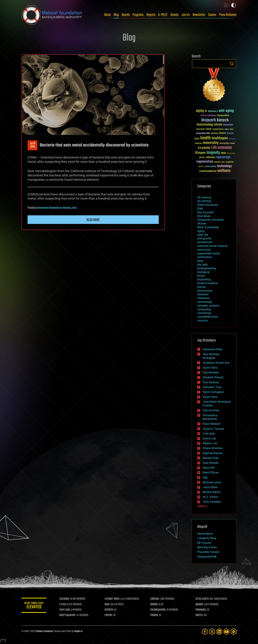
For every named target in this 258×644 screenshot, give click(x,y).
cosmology (204, 313)
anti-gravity (204, 238)
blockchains (205, 291)
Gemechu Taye (212, 387)
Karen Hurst (210, 397)
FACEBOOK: (65, 599)
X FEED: (63, 605)
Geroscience (205, 534)
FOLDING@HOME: (158, 610)
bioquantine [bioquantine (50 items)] (223, 115)
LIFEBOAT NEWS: (112, 599)
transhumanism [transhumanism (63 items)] (208, 171)
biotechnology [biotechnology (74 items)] (205, 125)
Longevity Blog (207, 538)
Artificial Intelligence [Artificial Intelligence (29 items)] (208, 116)
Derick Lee (209, 438)
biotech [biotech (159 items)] (223, 120)
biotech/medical (208, 283)
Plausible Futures (208, 552)
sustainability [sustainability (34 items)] (210, 167)
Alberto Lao (210, 443)
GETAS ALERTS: (203, 599)
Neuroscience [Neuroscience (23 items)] (231, 154)
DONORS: (154, 605)
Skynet (202, 223)
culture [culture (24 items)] (227, 129)
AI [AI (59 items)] (206, 111)
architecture (205, 242)
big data (202, 265)
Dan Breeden (211, 372)
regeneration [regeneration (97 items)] (205, 162)
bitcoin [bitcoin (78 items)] (218, 125)
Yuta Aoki (209, 434)
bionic (201, 276)
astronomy (204, 250)
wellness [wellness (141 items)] (224, 171)
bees (200, 261)
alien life (203, 235)
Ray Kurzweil (205, 212)
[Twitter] (212, 632)
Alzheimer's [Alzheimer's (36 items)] (213, 111)
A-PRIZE (163, 15)
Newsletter (199, 15)
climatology (205, 302)
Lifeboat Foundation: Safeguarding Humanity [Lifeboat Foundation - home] (52, 15)
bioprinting (204, 279)
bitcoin (202, 287)
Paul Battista (211, 382)
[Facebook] (205, 632)
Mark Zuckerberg (208, 227)
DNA (200, 209)
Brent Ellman (211, 473)
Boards (126, 15)
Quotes (212, 15)
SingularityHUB (207, 557)
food (74, 208)
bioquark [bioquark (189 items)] (209, 120)
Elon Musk (204, 216)
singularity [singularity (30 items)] (230, 162)
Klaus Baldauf (212, 424)
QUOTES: (200, 615)
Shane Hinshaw (213, 448)
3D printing (204, 197)
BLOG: (107, 605)
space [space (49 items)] (201, 166)
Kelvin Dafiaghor (213, 392)
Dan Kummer (211, 410)
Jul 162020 (33, 145)
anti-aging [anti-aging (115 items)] (226, 111)
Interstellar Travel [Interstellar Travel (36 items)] (227, 144)
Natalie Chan (211, 458)
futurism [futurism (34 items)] (230, 134)
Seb (205, 478)
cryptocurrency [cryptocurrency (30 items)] (218, 129)
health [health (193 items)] (206, 138)
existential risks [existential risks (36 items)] (203, 133)
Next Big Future (207, 547)
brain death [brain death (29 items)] (200, 129)
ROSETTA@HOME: (68, 615)
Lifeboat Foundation (44, 631)
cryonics (203, 320)
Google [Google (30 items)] (197, 139)
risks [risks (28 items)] (223, 162)
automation (205, 257)
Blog (116, 15)
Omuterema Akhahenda (48, 208)
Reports (151, 15)
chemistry (66, 208)
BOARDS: (200, 605)
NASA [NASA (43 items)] (223, 153)
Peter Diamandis (208, 205)
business (203, 294)
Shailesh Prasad (213, 377)
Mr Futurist (204, 543)
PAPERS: (109, 615)
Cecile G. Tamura (213, 429)
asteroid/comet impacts (212, 246)
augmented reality (209, 253)
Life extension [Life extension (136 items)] (222, 148)
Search (232, 64)
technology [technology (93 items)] (224, 166)
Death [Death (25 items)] (231, 129)
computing (204, 309)
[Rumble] (234, 632)
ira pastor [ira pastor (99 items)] (204, 148)
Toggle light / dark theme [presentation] (233, 5)
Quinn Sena (210, 368)
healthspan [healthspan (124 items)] (220, 138)
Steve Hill (209, 468)
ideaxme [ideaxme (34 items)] (198, 144)
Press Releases (228, 15)
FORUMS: (154, 615)
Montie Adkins (212, 492)
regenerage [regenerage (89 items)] (223, 157)
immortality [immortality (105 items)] (211, 143)
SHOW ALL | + (203, 506)
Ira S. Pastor (210, 497)
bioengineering (207, 268)
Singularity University (211, 220)
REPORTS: (109, 610)
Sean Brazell (211, 463)
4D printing (204, 201)
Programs (138, 15)
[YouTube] (226, 632)
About (107, 15)
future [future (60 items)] (223, 133)
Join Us (186, 15)
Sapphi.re (78, 631)
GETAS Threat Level (34, 606)
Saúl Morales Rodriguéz (211, 356)
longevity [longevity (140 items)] (213, 153)
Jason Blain (210, 487)
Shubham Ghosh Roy (216, 363)
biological (203, 272)
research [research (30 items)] (217, 162)
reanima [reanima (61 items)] (210, 157)
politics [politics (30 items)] (202, 158)
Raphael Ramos (213, 453)
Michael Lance (212, 482)
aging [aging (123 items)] (200, 111)
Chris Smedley (212, 502)
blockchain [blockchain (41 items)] (228, 125)
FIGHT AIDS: (65, 610)
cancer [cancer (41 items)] (209, 129)
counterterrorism (208, 317)
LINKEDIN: (155, 599)
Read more (93, 220)
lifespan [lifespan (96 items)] (200, 153)
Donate (175, 15)
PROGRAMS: (201, 610)
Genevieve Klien (213, 349)
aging (201, 231)
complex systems (208, 306)
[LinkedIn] (219, 632)
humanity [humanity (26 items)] (232, 139)
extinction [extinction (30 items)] (214, 133)
